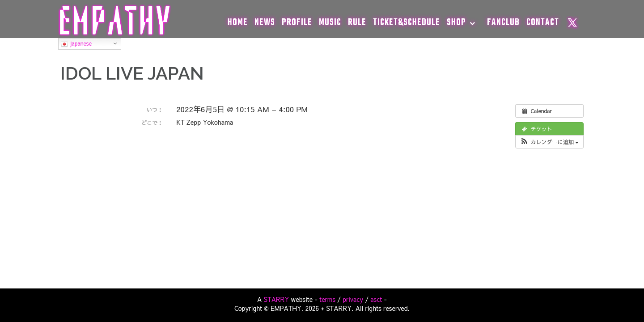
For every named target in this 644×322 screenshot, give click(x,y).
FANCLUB (503, 23)
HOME (238, 23)
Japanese (76, 44)
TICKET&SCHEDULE (407, 23)
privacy (353, 299)
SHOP (456, 23)
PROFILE (297, 23)
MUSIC (330, 23)
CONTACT (543, 23)
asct (376, 299)
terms (327, 299)
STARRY (277, 299)
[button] (549, 142)
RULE (357, 23)
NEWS (265, 23)
